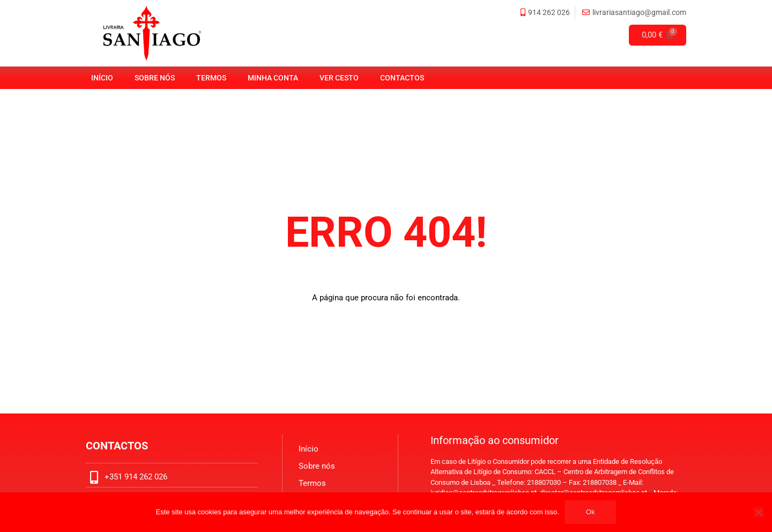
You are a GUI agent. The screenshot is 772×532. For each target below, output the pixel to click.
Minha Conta (273, 78)
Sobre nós (155, 78)
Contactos (402, 78)
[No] (759, 512)
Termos (211, 78)
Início (102, 78)
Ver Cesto (339, 78)
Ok (591, 512)
